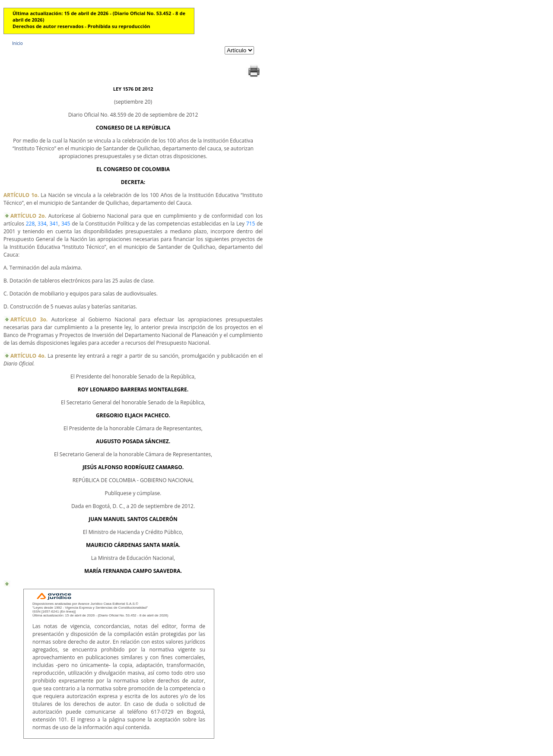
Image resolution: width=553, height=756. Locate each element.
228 (30, 224)
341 (54, 224)
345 (66, 224)
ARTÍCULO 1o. (21, 195)
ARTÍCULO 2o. (28, 216)
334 (42, 224)
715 (251, 224)
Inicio (17, 43)
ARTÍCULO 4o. (28, 356)
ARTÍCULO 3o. (29, 319)
